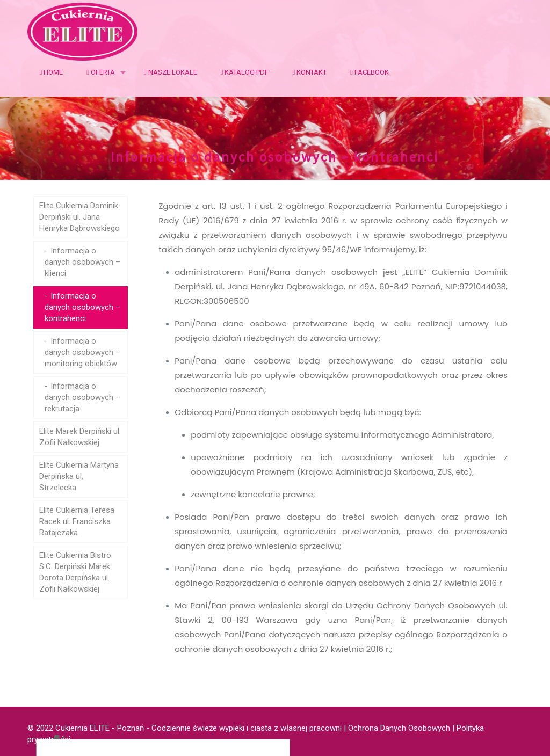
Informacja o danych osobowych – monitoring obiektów (82, 352)
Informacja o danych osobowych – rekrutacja (82, 397)
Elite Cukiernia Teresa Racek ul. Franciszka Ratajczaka (77, 521)
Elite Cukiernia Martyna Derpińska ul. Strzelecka (79, 476)
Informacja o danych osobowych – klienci (82, 262)
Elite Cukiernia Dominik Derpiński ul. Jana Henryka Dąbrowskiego (79, 217)
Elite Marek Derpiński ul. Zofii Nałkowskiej (80, 437)
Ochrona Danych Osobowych (399, 728)
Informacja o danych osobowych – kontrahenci (82, 307)
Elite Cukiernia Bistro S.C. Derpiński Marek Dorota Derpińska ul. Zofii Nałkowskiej (75, 572)
